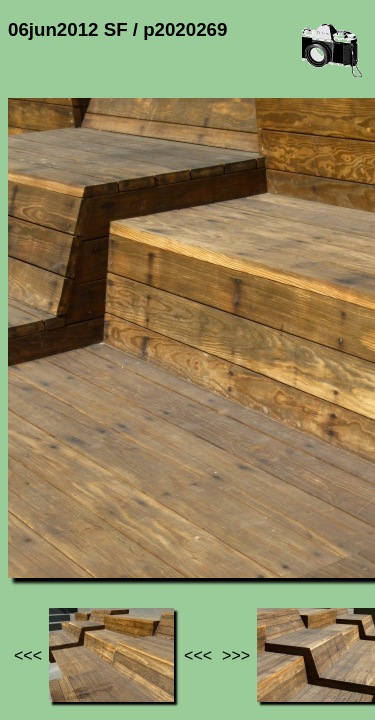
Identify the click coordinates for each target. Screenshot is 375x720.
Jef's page (44, 520)
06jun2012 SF (207, 520)
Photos (119, 520)
